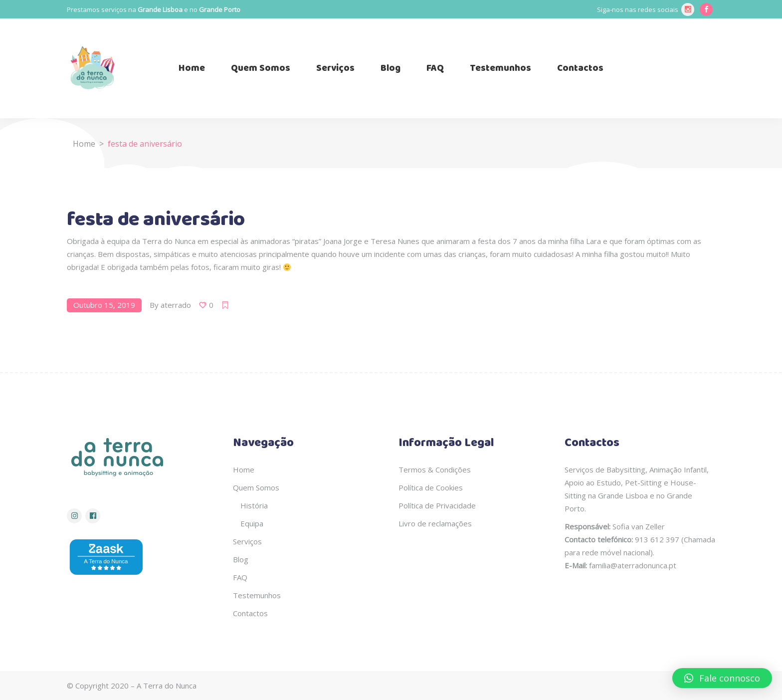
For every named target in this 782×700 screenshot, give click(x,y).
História (254, 505)
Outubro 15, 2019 (104, 305)
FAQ (240, 577)
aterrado (176, 305)
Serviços (247, 541)
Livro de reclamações (435, 523)
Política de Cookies (431, 487)
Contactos (250, 613)
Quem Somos (256, 487)
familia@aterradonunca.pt (633, 565)
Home (84, 144)
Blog (241, 559)
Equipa (252, 523)
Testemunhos (257, 595)
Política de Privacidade (437, 505)
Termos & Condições (435, 469)
